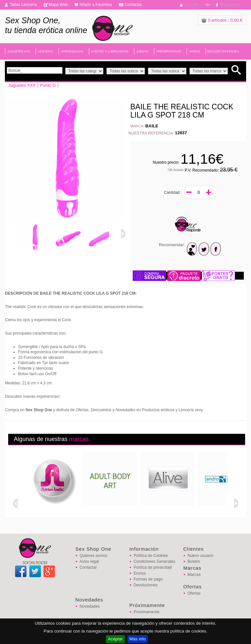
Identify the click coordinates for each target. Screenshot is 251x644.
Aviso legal (89, 561)
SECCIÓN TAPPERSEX (223, 51)
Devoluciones (146, 585)
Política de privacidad (153, 567)
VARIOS (194, 51)
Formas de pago (148, 579)
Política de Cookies (151, 556)
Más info (138, 639)
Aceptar (115, 639)
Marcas (194, 575)
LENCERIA (45, 51)
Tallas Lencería (23, 5)
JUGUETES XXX (19, 51)
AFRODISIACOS (72, 51)
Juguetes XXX (22, 85)
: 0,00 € (222, 20)
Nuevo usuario (201, 556)
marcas (79, 439)
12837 (181, 133)
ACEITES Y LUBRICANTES (110, 51)
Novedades (90, 606)
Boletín (194, 561)
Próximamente (147, 612)
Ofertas (194, 593)
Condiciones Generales (154, 561)
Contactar (133, 5)
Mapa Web (58, 5)
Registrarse (231, 5)
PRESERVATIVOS (169, 51)
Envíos (140, 573)
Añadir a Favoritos (96, 5)
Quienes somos (94, 556)
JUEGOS (142, 51)
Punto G (48, 85)
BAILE (152, 126)
